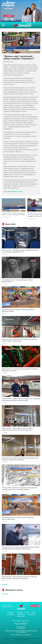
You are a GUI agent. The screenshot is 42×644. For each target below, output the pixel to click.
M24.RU (20, 639)
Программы (20, 613)
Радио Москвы (18, 640)
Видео (27, 613)
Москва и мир (17, 191)
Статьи (34, 613)
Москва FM (36, 639)
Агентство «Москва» (28, 639)
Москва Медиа (7, 639)
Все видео (5, 584)
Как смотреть (10, 614)
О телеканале (10, 613)
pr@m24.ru (23, 628)
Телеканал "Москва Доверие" (22, 25)
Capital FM (25, 640)
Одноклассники (35, 606)
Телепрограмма (21, 614)
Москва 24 (14, 639)
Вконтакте (32, 606)
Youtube (39, 606)
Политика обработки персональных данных (21, 635)
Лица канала (32, 614)
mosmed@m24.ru (23, 632)
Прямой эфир (34, 25)
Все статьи (5, 594)
